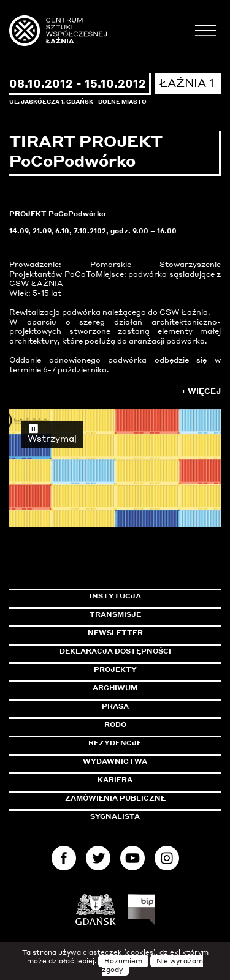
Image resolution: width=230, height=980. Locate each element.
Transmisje (155, 614)
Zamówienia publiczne (143, 798)
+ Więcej (201, 391)
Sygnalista (115, 816)
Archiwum (115, 688)
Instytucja (115, 596)
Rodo (115, 725)
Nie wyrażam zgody (153, 965)
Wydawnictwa (115, 761)
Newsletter (115, 633)
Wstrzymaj (52, 433)
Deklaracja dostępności (115, 651)
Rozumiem (123, 961)
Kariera (115, 780)
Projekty (115, 669)
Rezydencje (115, 743)
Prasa (115, 706)
